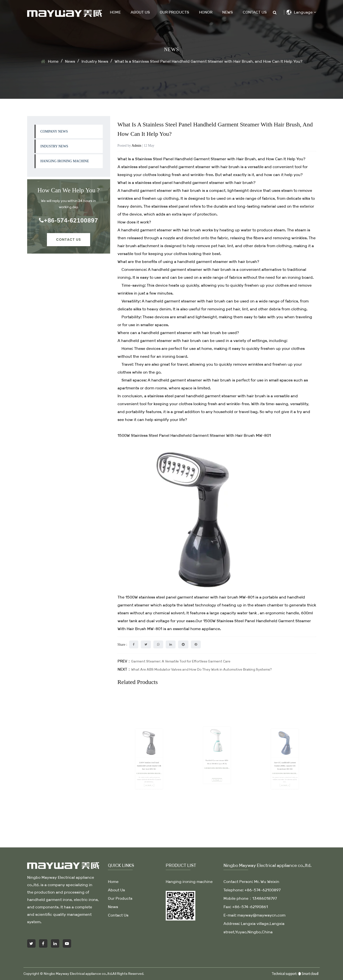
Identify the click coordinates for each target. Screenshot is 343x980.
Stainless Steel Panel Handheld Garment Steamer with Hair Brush (195, 159)
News (228, 12)
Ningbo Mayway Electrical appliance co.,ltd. (78, 974)
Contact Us (255, 12)
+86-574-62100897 (69, 220)
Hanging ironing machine (65, 161)
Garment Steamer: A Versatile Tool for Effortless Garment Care (181, 661)
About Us (140, 12)
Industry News (95, 61)
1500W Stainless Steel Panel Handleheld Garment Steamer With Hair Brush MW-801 (194, 435)
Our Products (174, 12)
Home (115, 12)
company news (54, 131)
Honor (206, 12)
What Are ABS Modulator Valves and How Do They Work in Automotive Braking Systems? (201, 670)
